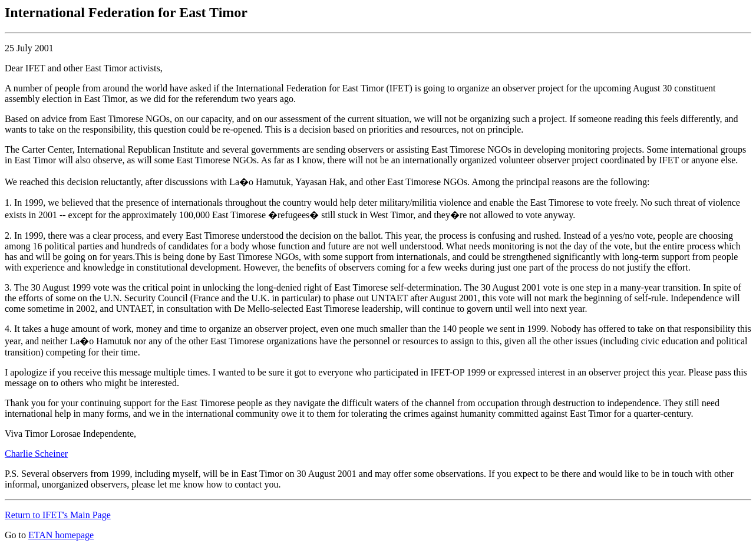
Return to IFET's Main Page (58, 515)
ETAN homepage (61, 535)
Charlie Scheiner (36, 454)
